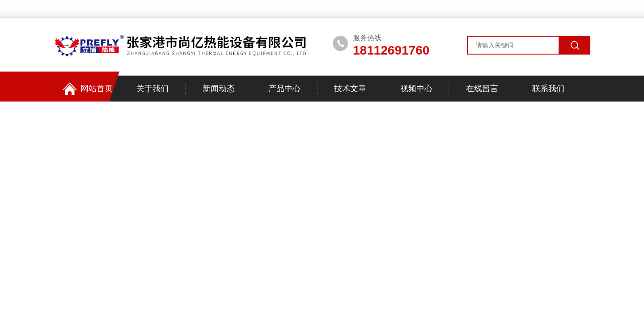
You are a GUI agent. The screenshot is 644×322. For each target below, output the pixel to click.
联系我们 (548, 89)
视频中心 (416, 89)
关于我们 (153, 89)
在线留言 (482, 89)
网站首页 (88, 89)
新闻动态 (219, 89)
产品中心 (284, 89)
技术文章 (350, 89)
